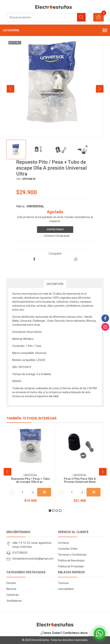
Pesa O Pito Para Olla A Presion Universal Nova (80, 480)
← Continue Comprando (55, 236)
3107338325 (20, 553)
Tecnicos (63, 583)
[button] (50, 511)
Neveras (11, 589)
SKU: (19, 179)
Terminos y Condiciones (72, 555)
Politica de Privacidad (71, 566)
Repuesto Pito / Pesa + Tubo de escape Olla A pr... (30, 480)
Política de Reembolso (71, 561)
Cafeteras (13, 595)
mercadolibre (66, 589)
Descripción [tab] (55, 284)
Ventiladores (14, 601)
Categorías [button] (55, 31)
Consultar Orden (68, 549)
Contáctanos (55, 229)
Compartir (55, 254)
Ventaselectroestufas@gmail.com (33, 559)
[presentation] (10, 89)
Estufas (11, 583)
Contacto (63, 543)
